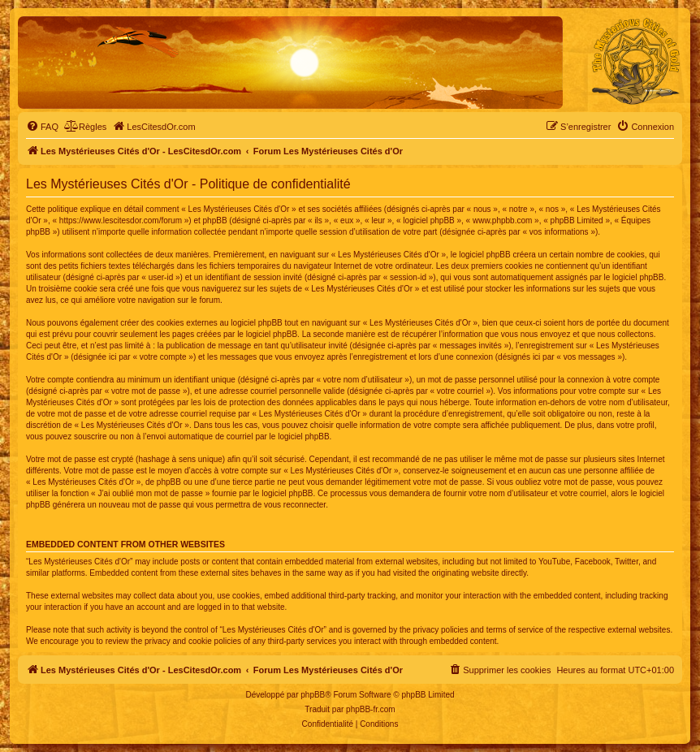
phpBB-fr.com (371, 709)
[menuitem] (42, 127)
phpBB (313, 695)
